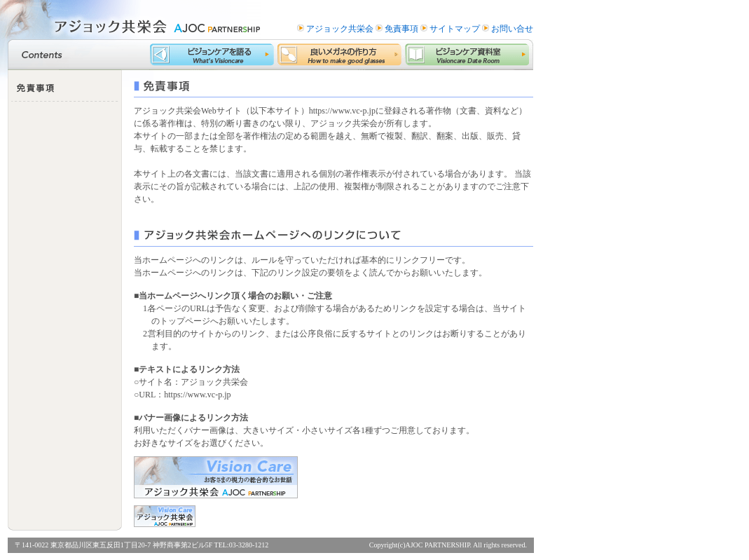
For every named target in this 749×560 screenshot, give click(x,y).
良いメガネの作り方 (341, 55)
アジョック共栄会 (340, 29)
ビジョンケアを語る (214, 55)
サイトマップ (455, 29)
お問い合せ (512, 29)
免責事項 (401, 29)
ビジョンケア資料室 (469, 55)
